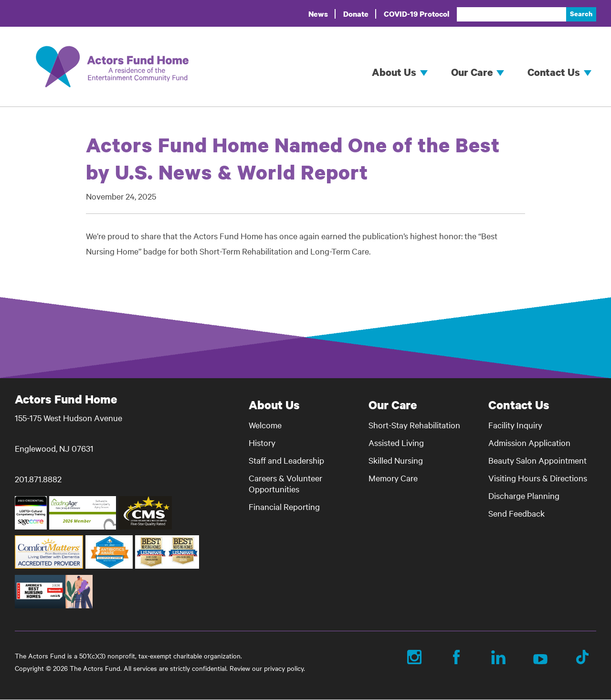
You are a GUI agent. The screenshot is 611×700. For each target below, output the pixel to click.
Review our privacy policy (267, 668)
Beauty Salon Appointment (537, 460)
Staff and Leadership (286, 460)
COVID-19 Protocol (416, 14)
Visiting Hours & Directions (538, 478)
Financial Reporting (284, 506)
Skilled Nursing (396, 460)
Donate (356, 14)
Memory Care (393, 478)
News (318, 14)
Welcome (265, 425)
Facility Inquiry (515, 425)
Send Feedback (516, 513)
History (262, 442)
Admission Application (529, 442)
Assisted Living (396, 442)
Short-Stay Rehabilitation (414, 425)
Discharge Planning (524, 495)
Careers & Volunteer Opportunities (285, 483)
